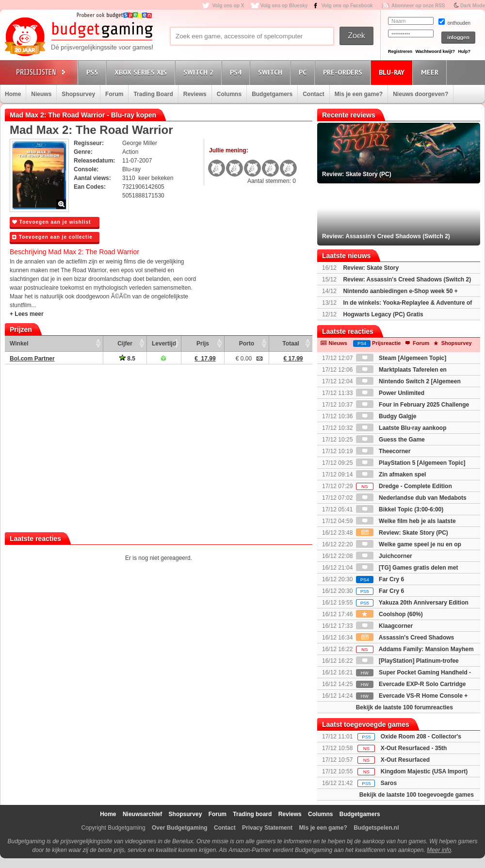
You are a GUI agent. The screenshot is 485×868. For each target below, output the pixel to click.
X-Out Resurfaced (405, 760)
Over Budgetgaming (180, 828)
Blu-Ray (393, 72)
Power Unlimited (390, 393)
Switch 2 (200, 72)
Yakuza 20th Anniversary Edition (412, 603)
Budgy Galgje (386, 416)
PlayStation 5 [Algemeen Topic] (411, 463)
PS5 (94, 72)
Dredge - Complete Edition (404, 486)
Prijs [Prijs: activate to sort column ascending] (203, 344)
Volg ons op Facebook (347, 6)
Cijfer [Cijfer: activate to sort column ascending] (125, 344)
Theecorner (383, 451)
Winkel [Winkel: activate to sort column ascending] (19, 344)
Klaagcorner (384, 626)
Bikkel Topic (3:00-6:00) (400, 509)
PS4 (237, 72)
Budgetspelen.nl (376, 828)
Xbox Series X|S (142, 72)
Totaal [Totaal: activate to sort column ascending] (291, 344)
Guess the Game (390, 440)
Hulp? (464, 51)
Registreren (400, 51)
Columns (229, 94)
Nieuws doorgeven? (420, 94)
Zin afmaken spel (391, 475)
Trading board (252, 814)
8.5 (127, 359)
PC (304, 72)
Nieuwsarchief (142, 814)
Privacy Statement (267, 828)
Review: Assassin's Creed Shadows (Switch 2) (407, 279)
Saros (389, 783)
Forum (114, 94)
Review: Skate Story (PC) (402, 533)
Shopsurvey (78, 94)
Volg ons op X (228, 6)
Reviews (195, 94)
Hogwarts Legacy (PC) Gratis (383, 314)
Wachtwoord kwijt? (435, 51)
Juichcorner (384, 556)
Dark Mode (473, 6)
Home (13, 94)
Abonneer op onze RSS (418, 6)
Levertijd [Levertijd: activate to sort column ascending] (164, 344)
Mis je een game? (359, 94)
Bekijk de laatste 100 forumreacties (404, 707)
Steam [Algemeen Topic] (401, 358)
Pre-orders (344, 72)
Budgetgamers (272, 94)
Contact (314, 94)
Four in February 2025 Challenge (412, 405)
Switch (272, 72)
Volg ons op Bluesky (284, 6)
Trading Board (153, 94)
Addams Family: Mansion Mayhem (415, 649)
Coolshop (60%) (389, 614)
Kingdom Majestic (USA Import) (424, 771)
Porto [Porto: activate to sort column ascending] (247, 344)
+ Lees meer (27, 314)
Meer (431, 72)
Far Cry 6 (380, 579)
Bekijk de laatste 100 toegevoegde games (417, 795)
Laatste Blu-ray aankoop (401, 428)
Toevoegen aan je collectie (52, 237)
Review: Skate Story (371, 268)
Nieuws (41, 94)
